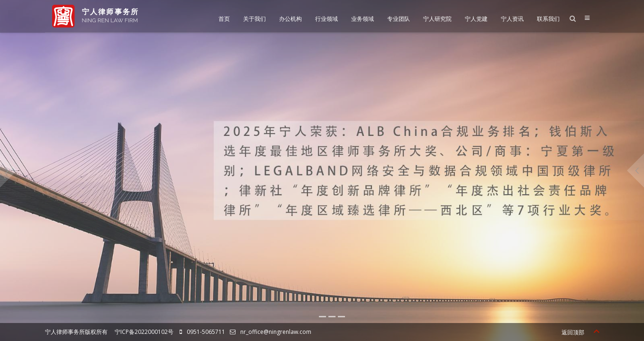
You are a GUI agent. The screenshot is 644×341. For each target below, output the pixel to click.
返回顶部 (580, 332)
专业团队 (399, 19)
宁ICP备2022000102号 (144, 332)
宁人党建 (476, 19)
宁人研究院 (437, 19)
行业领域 (327, 19)
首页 (224, 19)
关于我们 (254, 19)
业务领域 (363, 19)
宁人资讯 (512, 19)
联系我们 (548, 19)
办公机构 (290, 19)
